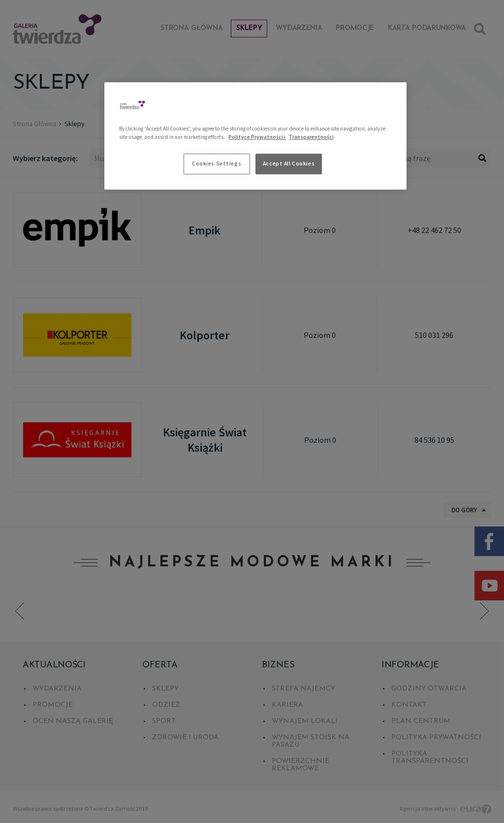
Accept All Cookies (289, 164)
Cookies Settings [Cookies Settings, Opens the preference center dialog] (217, 164)
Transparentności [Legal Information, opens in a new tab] (311, 137)
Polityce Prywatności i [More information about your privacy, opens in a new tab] (257, 137)
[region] (255, 136)
